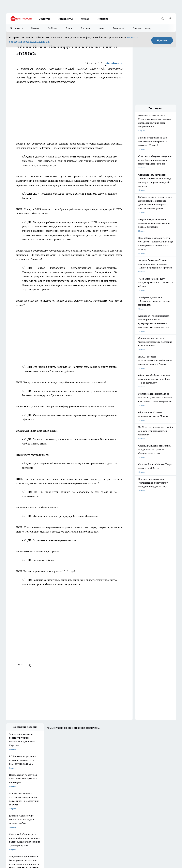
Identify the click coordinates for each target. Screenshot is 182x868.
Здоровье (86, 28)
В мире (69, 28)
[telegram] (31, 665)
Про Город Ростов (113, 798)
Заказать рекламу (142, 28)
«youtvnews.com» (27, 815)
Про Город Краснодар (89, 798)
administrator (114, 63)
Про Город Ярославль (64, 791)
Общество (45, 19)
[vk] (21, 665)
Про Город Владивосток (65, 798)
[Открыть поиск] (163, 19)
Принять (162, 40)
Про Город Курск (38, 794)
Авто (102, 28)
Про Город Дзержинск (40, 798)
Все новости (17, 28)
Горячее (35, 28)
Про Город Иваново (113, 791)
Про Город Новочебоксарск (42, 791)
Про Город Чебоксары (15, 791)
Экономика (119, 28)
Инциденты (66, 19)
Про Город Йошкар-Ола (16, 794)
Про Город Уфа (87, 794)
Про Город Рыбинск (64, 794)
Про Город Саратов (113, 794)
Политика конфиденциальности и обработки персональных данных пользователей (40, 846)
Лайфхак (52, 28)
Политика (102, 19)
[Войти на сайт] (170, 19)
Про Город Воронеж (89, 791)
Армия (85, 19)
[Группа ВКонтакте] (132, 795)
